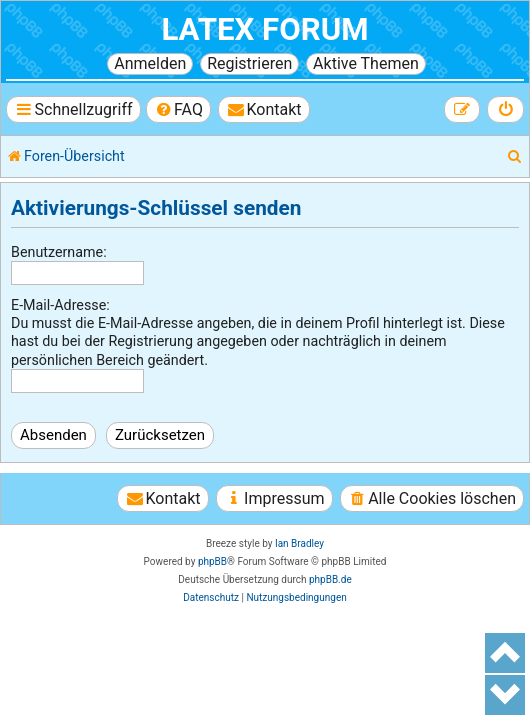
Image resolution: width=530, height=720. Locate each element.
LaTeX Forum (264, 29)
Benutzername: (59, 252)
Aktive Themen (366, 63)
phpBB (212, 561)
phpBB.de (330, 579)
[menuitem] (178, 109)
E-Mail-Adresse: (60, 305)
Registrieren (249, 63)
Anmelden (150, 63)
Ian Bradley (299, 543)
